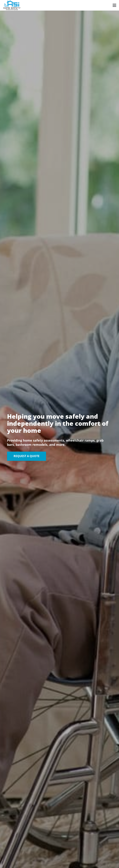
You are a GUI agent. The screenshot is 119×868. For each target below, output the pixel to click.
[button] (114, 5)
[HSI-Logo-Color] (12, 5)
